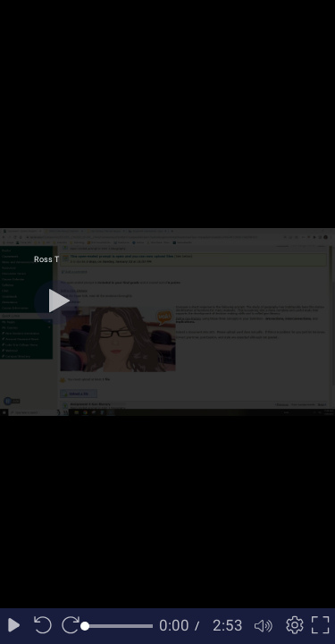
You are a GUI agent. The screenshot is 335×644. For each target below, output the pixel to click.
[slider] (119, 626)
